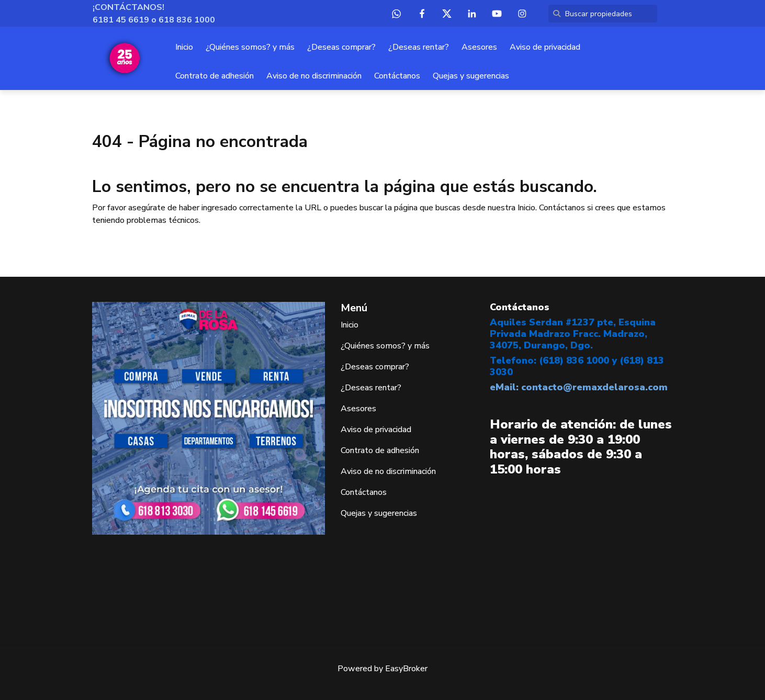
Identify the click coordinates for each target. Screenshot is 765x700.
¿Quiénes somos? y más (250, 47)
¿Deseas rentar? (419, 47)
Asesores (479, 47)
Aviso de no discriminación (314, 76)
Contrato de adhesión (215, 76)
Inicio (184, 47)
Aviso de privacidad (545, 47)
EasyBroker (406, 669)
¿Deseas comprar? (341, 47)
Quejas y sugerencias (471, 76)
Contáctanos (397, 76)
